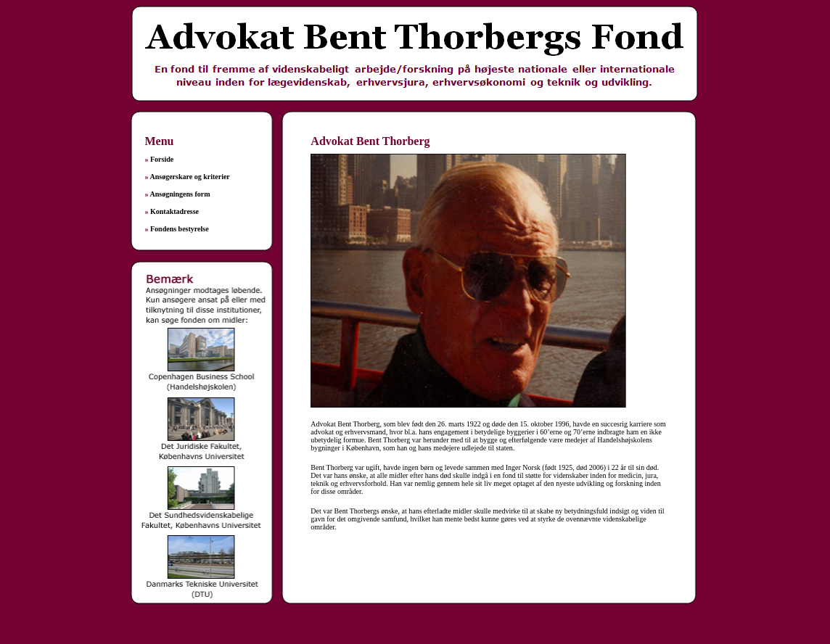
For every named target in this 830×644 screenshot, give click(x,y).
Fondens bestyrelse (180, 229)
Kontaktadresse (174, 211)
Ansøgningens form (180, 194)
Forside (162, 159)
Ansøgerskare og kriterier (189, 177)
